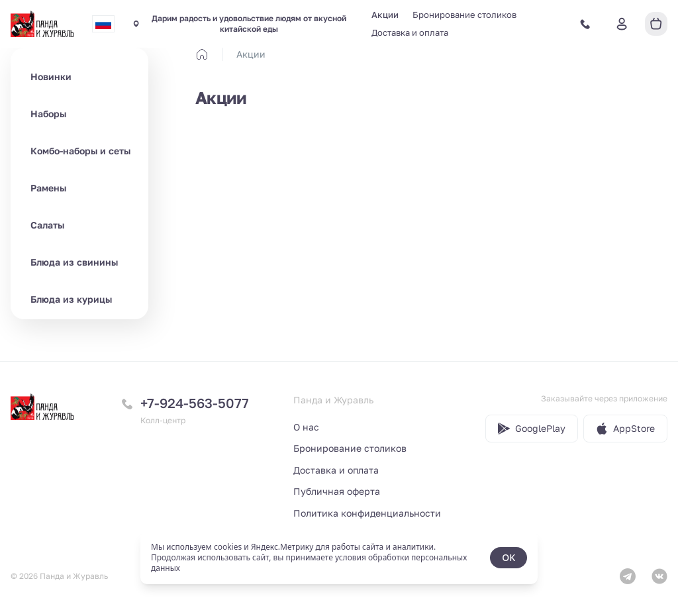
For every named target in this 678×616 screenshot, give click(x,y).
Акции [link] (251, 54)
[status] (339, 558)
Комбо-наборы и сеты (80, 151)
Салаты (47, 225)
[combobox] (103, 24)
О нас (306, 427)
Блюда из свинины (74, 262)
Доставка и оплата (410, 32)
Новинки (51, 77)
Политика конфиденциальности (367, 513)
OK (508, 557)
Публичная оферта (337, 491)
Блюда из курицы (71, 299)
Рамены (48, 188)
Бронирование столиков (464, 15)
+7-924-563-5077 (195, 403)
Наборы (48, 114)
